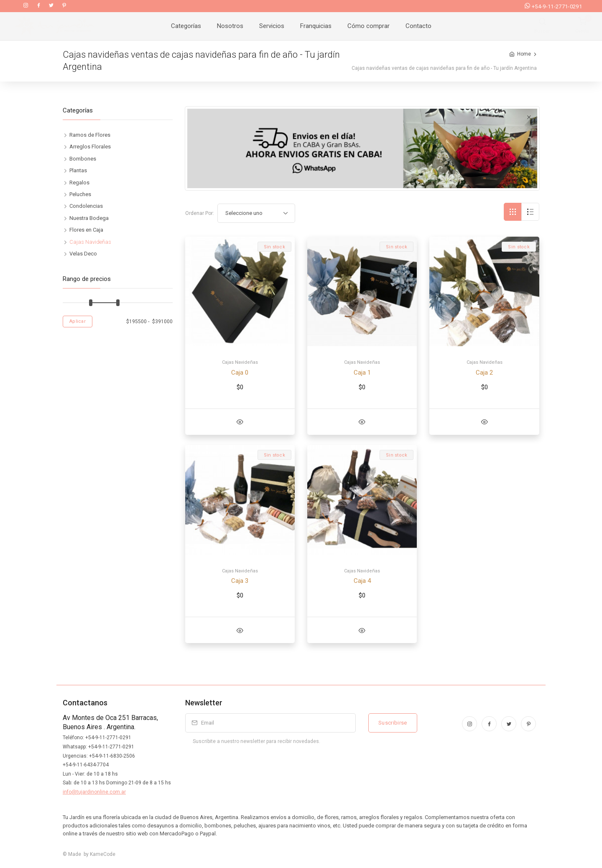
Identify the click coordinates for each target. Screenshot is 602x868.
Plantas (78, 170)
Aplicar (78, 321)
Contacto (418, 26)
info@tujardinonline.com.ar (94, 792)
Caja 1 (362, 373)
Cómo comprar (369, 26)
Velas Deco (83, 254)
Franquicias (316, 26)
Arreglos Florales (90, 147)
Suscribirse (393, 723)
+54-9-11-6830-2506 (112, 756)
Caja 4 (362, 581)
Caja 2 (484, 373)
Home (524, 54)
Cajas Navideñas (240, 362)
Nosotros (230, 26)
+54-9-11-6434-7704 (86, 765)
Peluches (80, 194)
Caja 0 (240, 373)
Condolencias (86, 206)
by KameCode (98, 854)
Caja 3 (240, 581)
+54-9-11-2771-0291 (553, 6)
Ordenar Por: (200, 213)
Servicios (272, 26)
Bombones (83, 159)
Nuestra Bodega (89, 218)
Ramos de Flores (90, 135)
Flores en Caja (86, 230)
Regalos (79, 183)
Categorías (186, 26)
